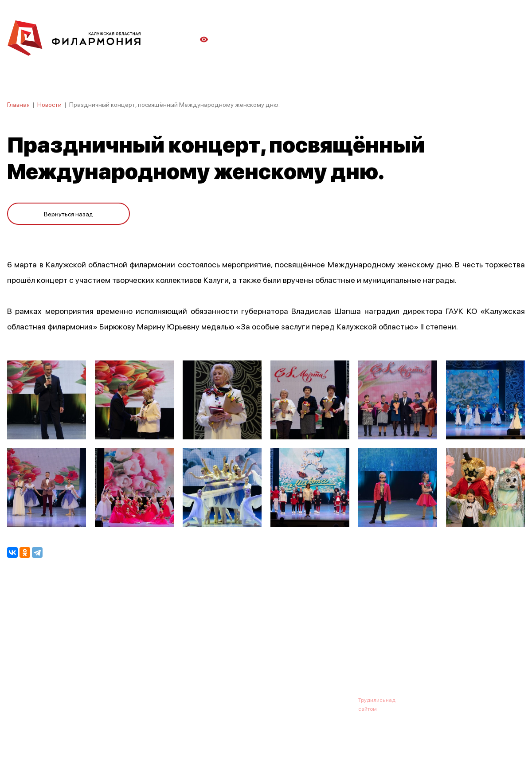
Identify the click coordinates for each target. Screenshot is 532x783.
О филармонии (65, 656)
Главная (18, 104)
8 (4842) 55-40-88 (236, 700)
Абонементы (158, 656)
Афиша (18, 656)
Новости (49, 104)
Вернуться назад (69, 214)
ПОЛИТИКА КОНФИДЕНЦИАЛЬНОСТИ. (57, 753)
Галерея (203, 656)
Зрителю (291, 656)
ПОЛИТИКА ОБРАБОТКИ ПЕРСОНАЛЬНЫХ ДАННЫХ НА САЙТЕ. (87, 762)
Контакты (332, 656)
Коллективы (246, 656)
